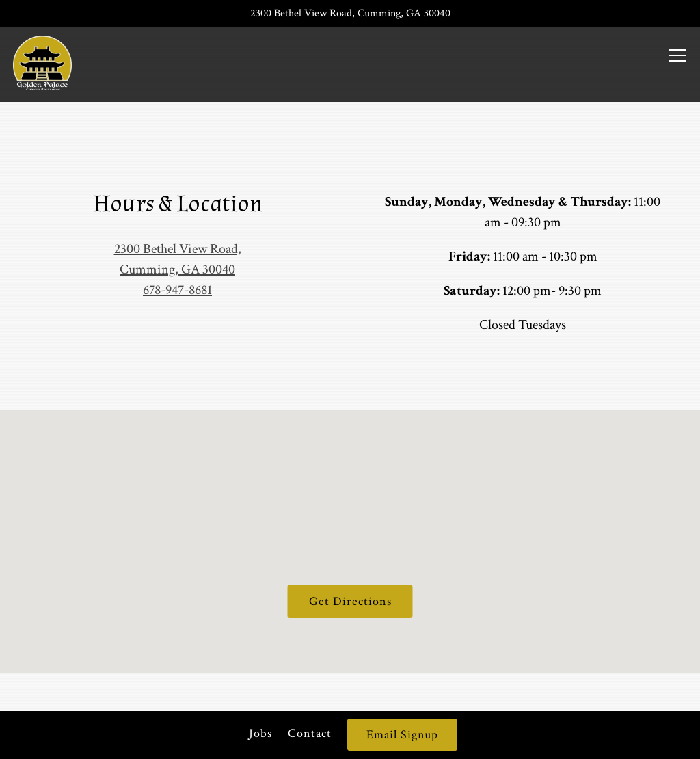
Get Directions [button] (350, 601)
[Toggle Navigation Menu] (678, 55)
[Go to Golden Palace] (350, 14)
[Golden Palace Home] (43, 62)
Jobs (260, 733)
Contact (310, 733)
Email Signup (402, 735)
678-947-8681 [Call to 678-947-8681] (177, 290)
